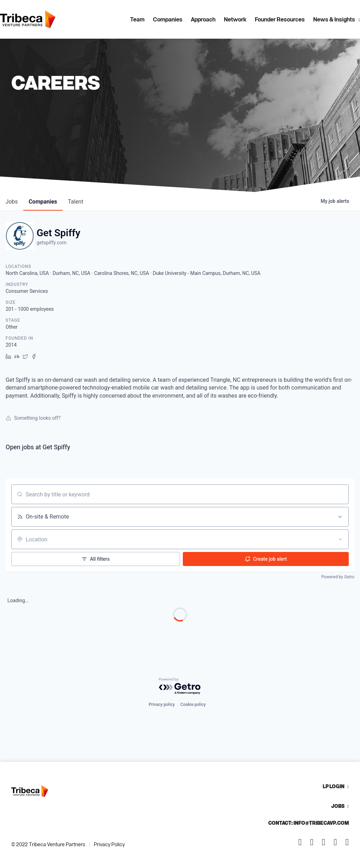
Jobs (338, 806)
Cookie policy (193, 705)
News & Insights (334, 19)
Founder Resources (280, 19)
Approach (203, 19)
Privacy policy (162, 705)
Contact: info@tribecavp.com (308, 823)
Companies (168, 19)
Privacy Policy (109, 844)
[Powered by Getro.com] (180, 686)
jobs (12, 202)
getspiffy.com (52, 243)
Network (235, 19)
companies (43, 202)
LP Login (334, 786)
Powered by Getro (338, 577)
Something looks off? (33, 418)
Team (137, 19)
